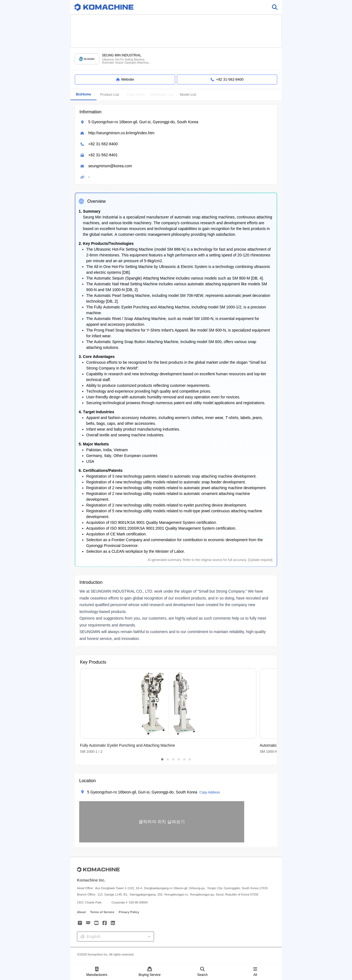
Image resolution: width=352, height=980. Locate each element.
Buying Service (150, 972)
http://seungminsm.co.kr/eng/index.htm (121, 133)
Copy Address (210, 792)
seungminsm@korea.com (110, 166)
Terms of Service (102, 912)
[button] (162, 822)
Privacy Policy (129, 912)
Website (125, 80)
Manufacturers (97, 972)
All (255, 972)
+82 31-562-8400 (103, 144)
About (81, 912)
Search (202, 972)
